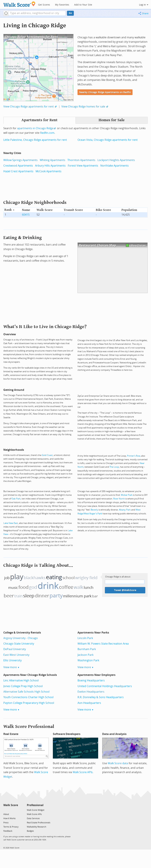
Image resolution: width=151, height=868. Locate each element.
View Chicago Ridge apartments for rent (29, 107)
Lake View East (11, 523)
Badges (30, 831)
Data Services (33, 818)
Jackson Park (85, 655)
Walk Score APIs (83, 772)
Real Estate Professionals (39, 823)
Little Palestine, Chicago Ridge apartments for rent (35, 140)
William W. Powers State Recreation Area (103, 644)
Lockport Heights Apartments (116, 160)
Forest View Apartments (83, 166)
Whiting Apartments (53, 160)
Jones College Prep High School (23, 686)
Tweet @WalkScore (125, 590)
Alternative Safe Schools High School (26, 692)
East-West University (16, 655)
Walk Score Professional (29, 726)
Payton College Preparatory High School (29, 703)
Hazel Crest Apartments (18, 171)
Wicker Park (127, 495)
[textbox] (37, 13)
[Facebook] (10, 810)
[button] (6, 13)
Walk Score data (118, 763)
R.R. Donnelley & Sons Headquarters (101, 697)
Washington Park (88, 660)
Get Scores (44, 5)
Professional (35, 805)
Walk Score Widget (36, 810)
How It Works (9, 818)
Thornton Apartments (81, 160)
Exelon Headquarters (91, 692)
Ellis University (12, 660)
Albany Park (125, 510)
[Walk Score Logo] (19, 4)
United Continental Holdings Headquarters (105, 686)
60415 (26, 215)
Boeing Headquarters (91, 680)
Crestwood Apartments (18, 166)
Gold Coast (47, 455)
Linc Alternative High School (21, 680)
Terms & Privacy (11, 827)
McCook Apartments (48, 171)
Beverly (94, 510)
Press (6, 823)
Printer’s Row (134, 456)
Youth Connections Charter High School (28, 697)
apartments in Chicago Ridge (35, 128)
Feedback (8, 831)
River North (119, 499)
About (6, 814)
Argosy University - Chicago (21, 638)
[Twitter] (5, 810)
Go (70, 13)
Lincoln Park (85, 638)
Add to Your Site (83, 5)
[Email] (16, 810)
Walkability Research (36, 827)
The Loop (114, 467)
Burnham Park (87, 649)
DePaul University (15, 649)
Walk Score (11, 805)
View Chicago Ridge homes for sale (83, 107)
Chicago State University (19, 644)
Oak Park (16, 499)
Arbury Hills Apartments (50, 166)
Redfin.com (47, 133)
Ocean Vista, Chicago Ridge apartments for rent (108, 140)
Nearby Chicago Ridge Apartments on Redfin (105, 92)
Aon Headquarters (89, 703)
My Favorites (62, 5)
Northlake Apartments (115, 166)
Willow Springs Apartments (20, 160)
